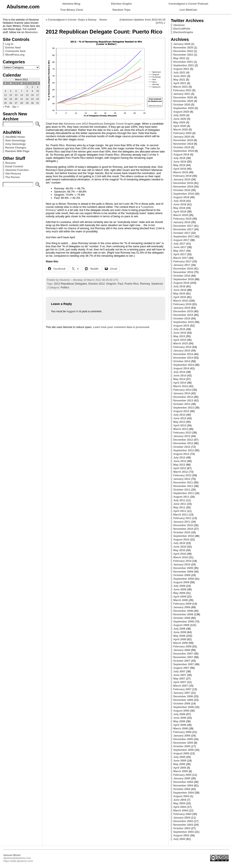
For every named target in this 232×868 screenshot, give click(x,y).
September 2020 (184, 108)
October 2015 (182, 318)
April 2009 (180, 597)
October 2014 (182, 361)
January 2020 (182, 137)
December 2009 (183, 568)
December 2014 (183, 354)
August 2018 (181, 197)
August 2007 (181, 668)
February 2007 (182, 689)
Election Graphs (121, 4)
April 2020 (180, 126)
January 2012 (182, 479)
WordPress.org (15, 55)
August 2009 (181, 582)
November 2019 (183, 144)
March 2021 (181, 87)
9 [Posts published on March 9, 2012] (32, 91)
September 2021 (184, 65)
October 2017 (182, 233)
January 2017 (182, 265)
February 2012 (182, 475)
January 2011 (182, 522)
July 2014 (179, 372)
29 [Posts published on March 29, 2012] (27, 103)
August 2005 (181, 753)
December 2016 (183, 269)
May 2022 (179, 58)
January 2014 (182, 393)
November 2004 (183, 785)
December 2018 (183, 183)
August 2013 (181, 411)
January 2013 (182, 436)
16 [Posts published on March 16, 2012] (32, 95)
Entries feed (13, 47)
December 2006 (183, 696)
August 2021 (181, 69)
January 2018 (182, 222)
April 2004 (180, 807)
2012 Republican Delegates (70, 284)
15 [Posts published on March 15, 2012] (27, 95)
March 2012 (181, 472)
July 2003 (179, 839)
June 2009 (180, 589)
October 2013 (182, 404)
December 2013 (183, 397)
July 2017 (179, 244)
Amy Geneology (15, 144)
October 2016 (182, 276)
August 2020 (181, 112)
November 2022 (183, 55)
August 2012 (181, 454)
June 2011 (180, 504)
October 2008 (182, 618)
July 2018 (179, 201)
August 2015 (181, 326)
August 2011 (181, 497)
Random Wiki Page (17, 151)
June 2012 (180, 461)
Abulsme (179, 25)
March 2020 (181, 129)
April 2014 (180, 383)
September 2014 (184, 365)
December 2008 (183, 611)
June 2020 (180, 119)
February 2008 (182, 646)
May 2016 (179, 293)
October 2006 (182, 703)
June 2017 (180, 247)
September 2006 (184, 707)
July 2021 (179, 72)
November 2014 (183, 358)
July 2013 (179, 415)
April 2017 (180, 254)
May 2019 (179, 165)
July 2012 (179, 457)
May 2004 (179, 803)
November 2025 (183, 47)
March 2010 (181, 557)
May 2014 (179, 379)
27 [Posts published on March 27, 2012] (16, 103)
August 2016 (181, 283)
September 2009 (184, 579)
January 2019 (182, 179)
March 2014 (181, 386)
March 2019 (181, 172)
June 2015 (180, 333)
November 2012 (183, 443)
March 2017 (181, 258)
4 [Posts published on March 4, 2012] (5, 91)
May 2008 (179, 636)
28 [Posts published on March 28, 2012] (22, 103)
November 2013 (183, 400)
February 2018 (182, 219)
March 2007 (181, 686)
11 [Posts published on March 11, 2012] (5, 95)
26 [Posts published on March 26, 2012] (11, 103)
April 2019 (180, 169)
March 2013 (181, 429)
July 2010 (179, 543)
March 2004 (181, 810)
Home (103, 20)
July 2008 (179, 629)
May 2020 (179, 122)
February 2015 (182, 347)
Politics (65, 287)
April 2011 (180, 511)
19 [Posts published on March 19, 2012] (11, 99)
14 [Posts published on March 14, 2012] (22, 95)
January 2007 (182, 693)
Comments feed (15, 51)
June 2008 (180, 632)
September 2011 (184, 493)
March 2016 (181, 301)
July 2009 (179, 586)
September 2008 (184, 621)
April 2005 (180, 768)
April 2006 (180, 725)
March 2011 (181, 515)
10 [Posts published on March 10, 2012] (38, 91)
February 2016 (182, 304)
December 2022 (183, 51)
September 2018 (184, 194)
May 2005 (179, 764)
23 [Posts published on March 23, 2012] (32, 99)
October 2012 (182, 447)
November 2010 (183, 529)
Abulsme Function (17, 170)
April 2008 (180, 639)
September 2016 (184, 279)
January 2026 (182, 44)
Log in (9, 44)
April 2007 (180, 682)
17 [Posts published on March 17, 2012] (38, 95)
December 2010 (183, 525)
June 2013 (180, 418)
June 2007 (180, 675)
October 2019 (182, 147)
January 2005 (182, 778)
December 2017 (183, 226)
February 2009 (182, 604)
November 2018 (183, 187)
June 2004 (180, 800)
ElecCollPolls (182, 29)
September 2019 (184, 151)
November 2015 (183, 315)
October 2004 (182, 789)
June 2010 (180, 547)
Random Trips (122, 10)
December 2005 (183, 739)
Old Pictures (13, 174)
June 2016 (180, 290)
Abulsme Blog (71, 4)
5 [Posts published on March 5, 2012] (11, 91)
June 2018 (180, 204)
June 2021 (180, 76)
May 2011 (179, 507)
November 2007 (183, 657)
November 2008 (183, 614)
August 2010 (181, 539)
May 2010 (179, 550)
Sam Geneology (15, 140)
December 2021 (183, 62)
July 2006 (179, 714)
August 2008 (181, 625)
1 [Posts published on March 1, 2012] (27, 87)
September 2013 (184, 408)
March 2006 (181, 728)
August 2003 (181, 835)
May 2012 (179, 465)
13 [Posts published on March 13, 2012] (16, 95)
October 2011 (182, 490)
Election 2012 (97, 284)
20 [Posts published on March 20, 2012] (16, 99)
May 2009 (179, 593)
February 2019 (182, 176)
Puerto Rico (132, 284)
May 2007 (179, 679)
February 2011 (182, 518)
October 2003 (182, 828)
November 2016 (183, 272)
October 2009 (182, 575)
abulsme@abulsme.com (17, 858)
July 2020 (179, 115)
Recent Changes (16, 148)
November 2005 (183, 743)
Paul (120, 284)
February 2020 (182, 133)
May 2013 (179, 422)
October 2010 (182, 532)
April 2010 (180, 554)
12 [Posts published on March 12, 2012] (11, 95)
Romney (145, 284)
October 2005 (182, 746)
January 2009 (182, 607)
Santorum (157, 284)
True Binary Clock (72, 10)
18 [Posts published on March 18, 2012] (5, 99)
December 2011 (183, 482)
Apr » (15, 107)
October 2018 (182, 190)
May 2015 (179, 336)
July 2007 (179, 671)
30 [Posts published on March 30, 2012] (32, 103)
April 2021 (180, 83)
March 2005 (181, 771)
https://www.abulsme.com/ (18, 861)
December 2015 (183, 311)
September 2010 (184, 536)
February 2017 (182, 261)
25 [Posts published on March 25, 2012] (5, 103)
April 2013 (180, 425)
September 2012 (184, 450)
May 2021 (179, 80)
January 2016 (182, 308)
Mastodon (31, 32)
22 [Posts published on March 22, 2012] (27, 99)
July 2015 (179, 329)
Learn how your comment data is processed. (121, 327)
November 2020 (183, 101)
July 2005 (179, 757)
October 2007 (182, 661)
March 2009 (181, 600)
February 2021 (182, 90)
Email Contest (14, 166)
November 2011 (183, 486)
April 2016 (180, 297)
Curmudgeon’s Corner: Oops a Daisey (72, 20)
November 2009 (183, 572)
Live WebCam (188, 10)
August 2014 (181, 368)
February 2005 (182, 775)
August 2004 (181, 796)
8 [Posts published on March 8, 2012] (27, 91)
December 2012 (183, 440)
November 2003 (183, 825)
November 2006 (183, 700)
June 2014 (180, 375)
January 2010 (182, 564)
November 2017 (183, 229)
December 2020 (183, 97)
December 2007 (183, 654)
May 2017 (179, 251)
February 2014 (182, 390)
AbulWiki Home (15, 137)
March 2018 (181, 215)
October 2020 (182, 105)
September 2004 (184, 793)
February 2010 (182, 561)
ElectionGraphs (183, 32)
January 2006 (182, 736)
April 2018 (180, 211)
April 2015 (180, 340)
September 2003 (184, 832)
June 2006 (180, 718)
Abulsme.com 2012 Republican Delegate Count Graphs (99, 124)
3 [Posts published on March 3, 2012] (38, 87)
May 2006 (179, 721)
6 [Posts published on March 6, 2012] (16, 91)
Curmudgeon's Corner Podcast (188, 4)
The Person (13, 177)
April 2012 (180, 468)
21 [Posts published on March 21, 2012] (22, 99)
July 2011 (179, 500)
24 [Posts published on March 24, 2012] (38, 99)
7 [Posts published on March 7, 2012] (22, 91)
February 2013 (182, 433)
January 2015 (182, 351)
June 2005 (180, 761)
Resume (10, 163)
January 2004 (182, 818)
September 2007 (184, 664)
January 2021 (182, 94)
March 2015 (181, 343)
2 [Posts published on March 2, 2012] (32, 87)
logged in (72, 311)
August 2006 (181, 711)
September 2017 (184, 236)
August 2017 (181, 240)
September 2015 (184, 322)
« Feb (6, 107)
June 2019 (180, 162)
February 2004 (182, 814)
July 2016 (179, 286)
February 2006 (182, 732)
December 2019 (183, 140)
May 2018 (179, 208)
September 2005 (184, 750)
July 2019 (179, 158)
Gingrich (111, 284)
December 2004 (183, 782)
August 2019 (181, 154)
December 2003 (183, 821)
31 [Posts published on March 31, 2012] (38, 103)
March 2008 (181, 643)
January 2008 (182, 650)
